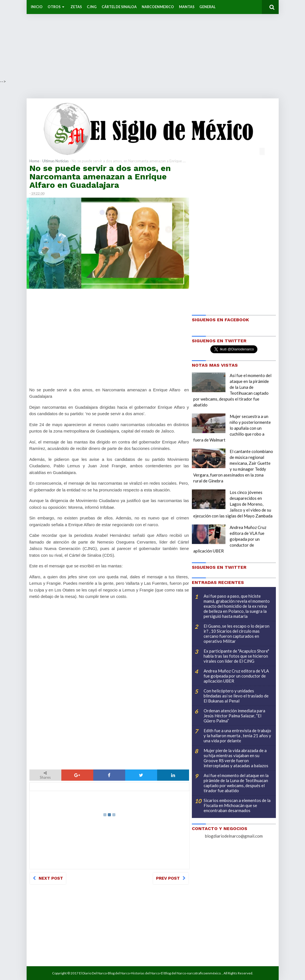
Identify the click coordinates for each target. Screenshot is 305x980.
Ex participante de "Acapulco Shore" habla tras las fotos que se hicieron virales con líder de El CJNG (236, 656)
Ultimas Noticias (55, 161)
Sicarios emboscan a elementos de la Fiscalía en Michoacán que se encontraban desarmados (237, 805)
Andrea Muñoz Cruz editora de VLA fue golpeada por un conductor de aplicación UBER (230, 539)
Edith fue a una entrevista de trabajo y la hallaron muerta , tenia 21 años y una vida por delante (237, 736)
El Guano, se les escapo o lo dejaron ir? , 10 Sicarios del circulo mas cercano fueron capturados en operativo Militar (237, 634)
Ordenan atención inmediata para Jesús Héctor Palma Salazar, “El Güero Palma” (234, 716)
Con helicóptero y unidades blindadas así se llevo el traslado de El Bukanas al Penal (236, 696)
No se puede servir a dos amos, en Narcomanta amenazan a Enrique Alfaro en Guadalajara (100, 176)
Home (34, 161)
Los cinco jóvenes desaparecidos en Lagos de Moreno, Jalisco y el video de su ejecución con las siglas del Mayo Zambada (233, 504)
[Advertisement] (152, 39)
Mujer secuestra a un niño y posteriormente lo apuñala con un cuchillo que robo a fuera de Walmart (232, 428)
